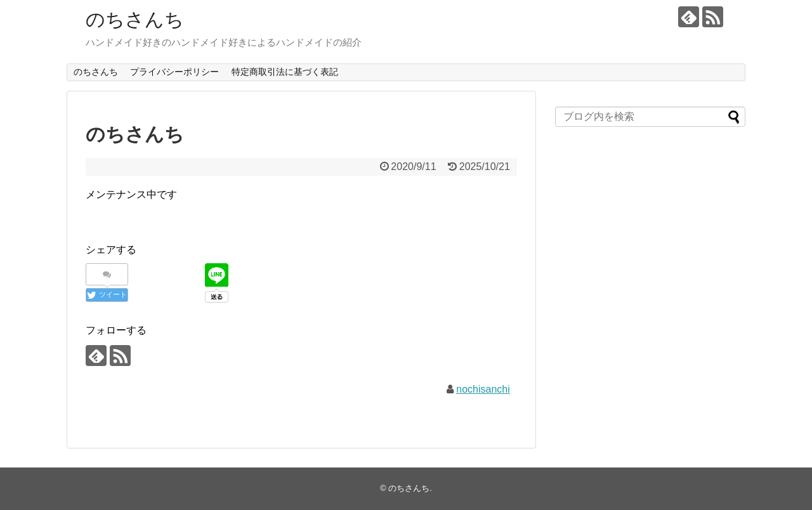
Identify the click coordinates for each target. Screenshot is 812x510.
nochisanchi (483, 389)
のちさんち (135, 19)
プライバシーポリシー (174, 72)
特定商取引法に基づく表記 (285, 72)
